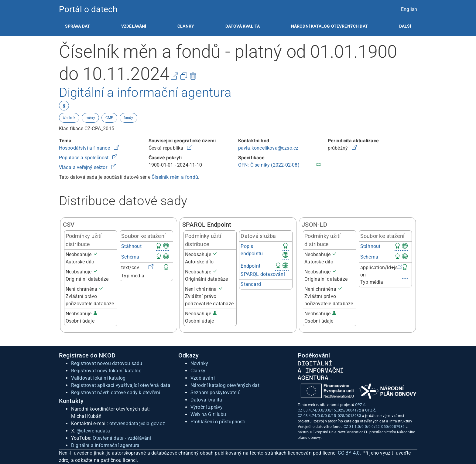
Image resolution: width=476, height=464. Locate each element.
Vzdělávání (134, 26)
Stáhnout (131, 246)
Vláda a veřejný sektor (84, 167)
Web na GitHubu (208, 414)
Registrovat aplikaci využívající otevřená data (121, 385)
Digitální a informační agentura (105, 445)
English (409, 9)
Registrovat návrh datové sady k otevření (116, 393)
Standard (251, 284)
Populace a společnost (84, 158)
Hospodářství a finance (85, 148)
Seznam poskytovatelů (216, 393)
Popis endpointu (252, 250)
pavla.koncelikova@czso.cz (268, 148)
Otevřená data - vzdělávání (122, 438)
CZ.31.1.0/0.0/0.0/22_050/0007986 (374, 427)
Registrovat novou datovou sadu (107, 363)
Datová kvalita (243, 26)
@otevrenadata (93, 431)
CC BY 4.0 (349, 453)
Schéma (130, 257)
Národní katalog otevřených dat (225, 385)
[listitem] (78, 26)
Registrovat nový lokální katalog (106, 371)
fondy (128, 118)
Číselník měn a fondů (175, 177)
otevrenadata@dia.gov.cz (137, 423)
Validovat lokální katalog (98, 378)
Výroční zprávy (207, 407)
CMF (109, 118)
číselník (69, 118)
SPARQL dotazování (263, 274)
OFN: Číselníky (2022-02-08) (269, 165)
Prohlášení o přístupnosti (218, 422)
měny (90, 118)
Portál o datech (88, 9)
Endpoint (250, 266)
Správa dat (78, 26)
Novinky (199, 363)
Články (186, 26)
